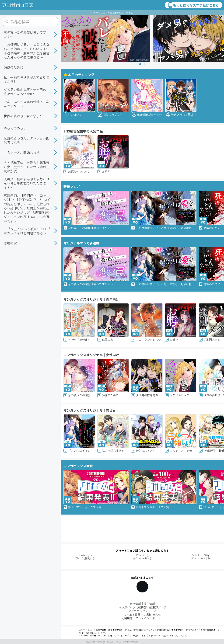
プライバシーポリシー (149, 618)
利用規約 (127, 618)
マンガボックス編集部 (133, 607)
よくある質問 (132, 614)
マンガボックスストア (142, 611)
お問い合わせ (153, 614)
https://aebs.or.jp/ (157, 635)
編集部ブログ (158, 607)
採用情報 (149, 604)
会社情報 (135, 604)
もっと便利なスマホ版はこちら (193, 5)
